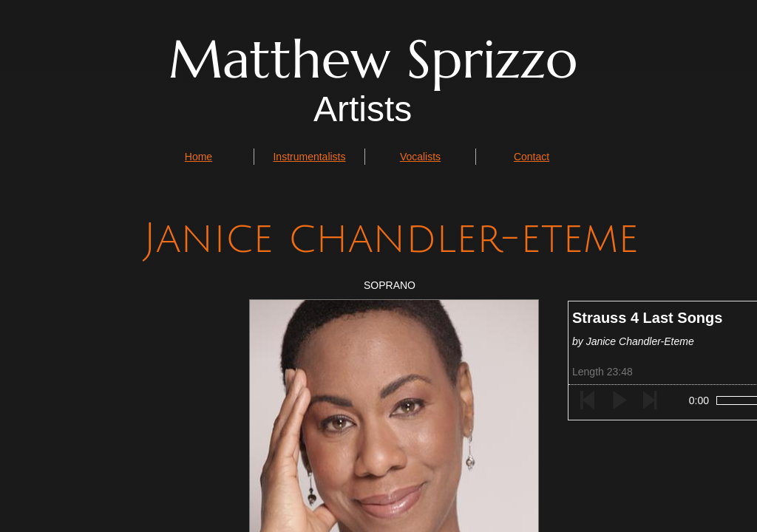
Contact (532, 157)
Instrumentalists (309, 157)
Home (198, 157)
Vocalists (420, 157)
